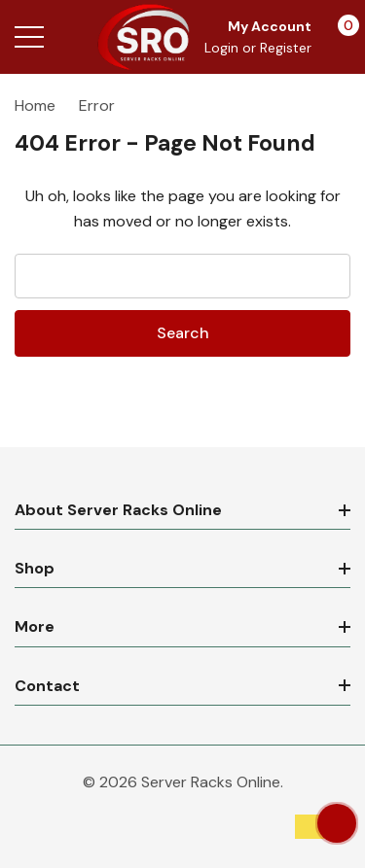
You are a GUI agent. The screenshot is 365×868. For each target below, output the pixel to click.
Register (286, 48)
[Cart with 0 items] (338, 37)
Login (223, 48)
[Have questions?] (337, 823)
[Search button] (71, 37)
